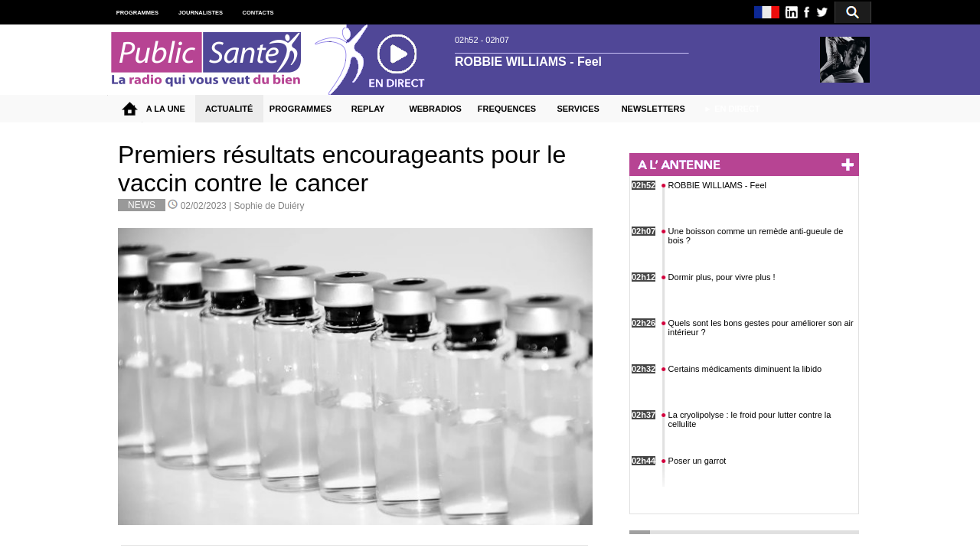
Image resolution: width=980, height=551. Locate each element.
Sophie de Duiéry (269, 206)
